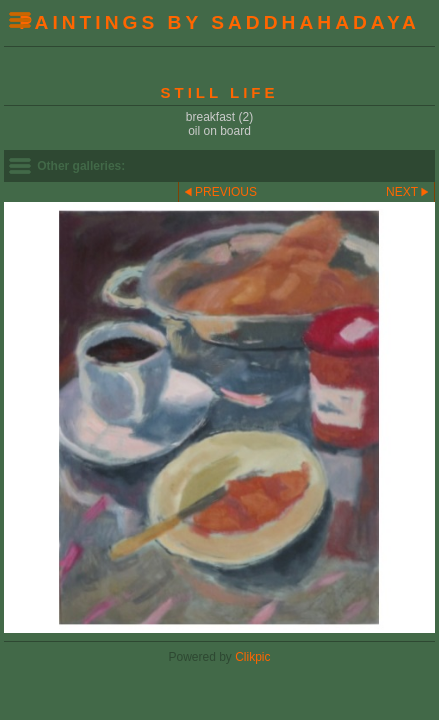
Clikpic (252, 657)
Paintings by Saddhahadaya (219, 22)
